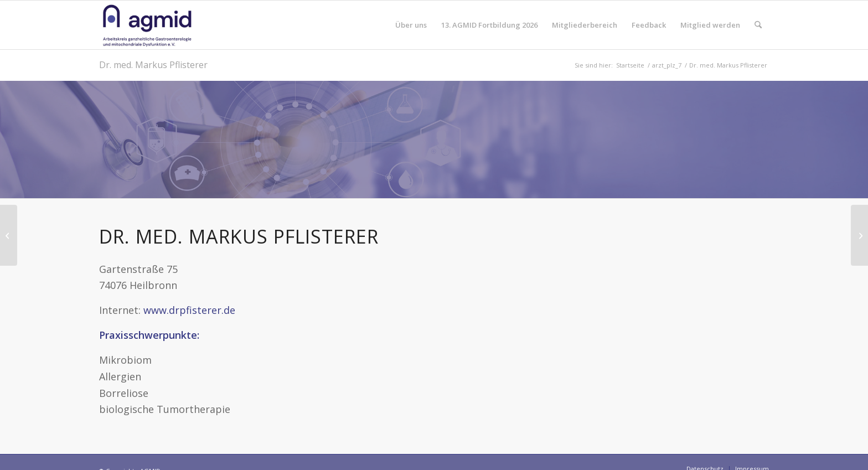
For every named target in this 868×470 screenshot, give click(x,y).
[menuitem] (411, 25)
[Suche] (758, 25)
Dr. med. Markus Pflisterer (153, 65)
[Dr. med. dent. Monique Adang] (9, 235)
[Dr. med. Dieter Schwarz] (859, 235)
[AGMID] (147, 25)
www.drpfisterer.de (189, 310)
